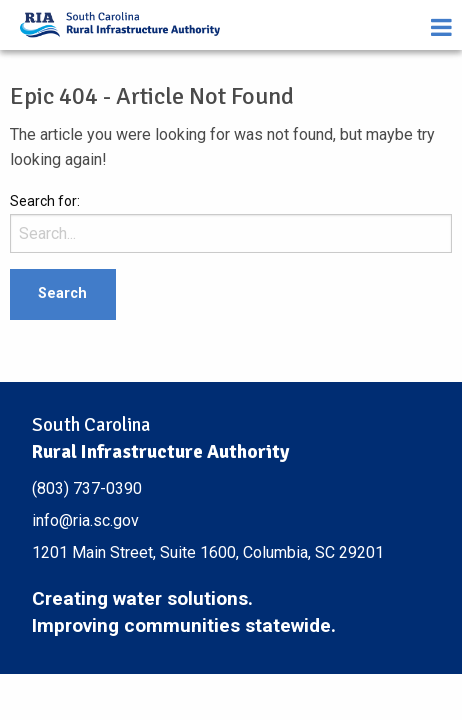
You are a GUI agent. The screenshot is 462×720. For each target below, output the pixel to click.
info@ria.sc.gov (85, 520)
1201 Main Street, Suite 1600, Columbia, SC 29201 (208, 552)
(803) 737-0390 (87, 488)
